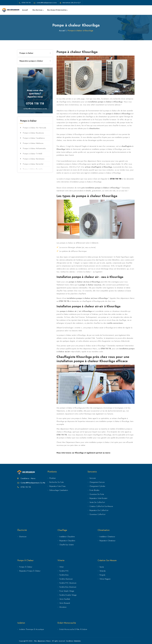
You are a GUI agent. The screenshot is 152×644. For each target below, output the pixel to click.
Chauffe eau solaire (67, 545)
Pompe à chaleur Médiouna (33, 143)
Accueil (25, 10)
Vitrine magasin (105, 579)
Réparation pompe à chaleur (31, 61)
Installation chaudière (67, 537)
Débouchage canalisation (59, 490)
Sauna (102, 567)
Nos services (37, 10)
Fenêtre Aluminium (66, 579)
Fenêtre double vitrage (68, 595)
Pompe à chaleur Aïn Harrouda (34, 128)
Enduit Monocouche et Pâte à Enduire (73, 629)
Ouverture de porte (97, 494)
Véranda (102, 571)
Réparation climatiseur (108, 541)
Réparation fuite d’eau (58, 486)
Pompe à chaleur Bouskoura (33, 133)
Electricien (23, 537)
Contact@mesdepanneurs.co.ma (33, 483)
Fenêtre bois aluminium (68, 587)
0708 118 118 (116, 179)
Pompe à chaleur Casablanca (34, 138)
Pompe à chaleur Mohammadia (34, 148)
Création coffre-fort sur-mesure (101, 506)
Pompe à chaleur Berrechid (33, 164)
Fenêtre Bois (64, 575)
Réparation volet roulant (98, 498)
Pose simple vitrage (67, 591)
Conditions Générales (73, 641)
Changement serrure (97, 482)
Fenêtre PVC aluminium (68, 583)
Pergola (102, 575)
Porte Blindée (94, 490)
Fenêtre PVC (64, 571)
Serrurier (93, 478)
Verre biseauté (65, 603)
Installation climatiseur (107, 537)
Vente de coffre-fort (97, 502)
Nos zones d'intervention (57, 10)
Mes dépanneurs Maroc (42, 641)
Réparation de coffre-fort (99, 510)
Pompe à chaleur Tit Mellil (32, 154)
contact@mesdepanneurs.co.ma (35, 109)
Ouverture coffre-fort (97, 514)
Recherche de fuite (57, 482)
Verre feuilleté (65, 599)
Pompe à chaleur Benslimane (34, 159)
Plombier (53, 478)
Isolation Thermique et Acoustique (32, 629)
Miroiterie (63, 607)
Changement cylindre (97, 486)
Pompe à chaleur (26, 53)
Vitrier (62, 567)
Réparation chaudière (67, 541)
